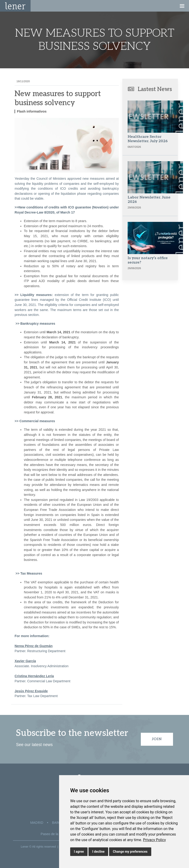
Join (157, 739)
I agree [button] (79, 852)
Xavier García (25, 661)
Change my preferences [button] (130, 852)
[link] (155, 840)
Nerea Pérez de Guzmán (34, 646)
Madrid (37, 822)
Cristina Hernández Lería (34, 676)
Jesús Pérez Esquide (31, 691)
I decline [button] (98, 852)
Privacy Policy (155, 840)
